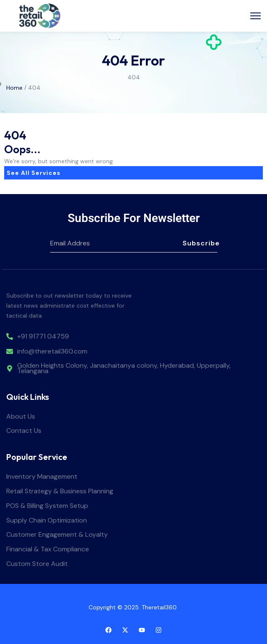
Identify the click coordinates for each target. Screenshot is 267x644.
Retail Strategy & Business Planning (60, 491)
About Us (21, 417)
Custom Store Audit (37, 564)
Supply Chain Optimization (47, 521)
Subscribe (200, 243)
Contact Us (24, 431)
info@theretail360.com (52, 352)
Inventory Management (42, 477)
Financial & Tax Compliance (48, 549)
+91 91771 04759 (43, 337)
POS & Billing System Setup (47, 506)
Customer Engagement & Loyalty (57, 535)
